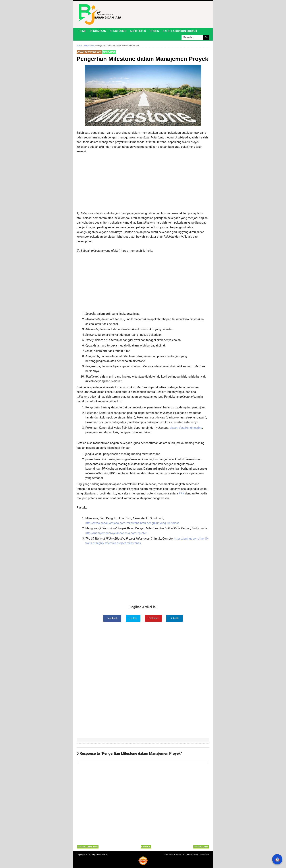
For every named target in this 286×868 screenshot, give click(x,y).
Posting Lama (201, 847)
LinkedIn (175, 618)
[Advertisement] (143, 184)
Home (82, 31)
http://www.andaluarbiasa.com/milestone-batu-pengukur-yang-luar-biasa (132, 523)
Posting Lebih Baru (88, 847)
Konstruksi (118, 31)
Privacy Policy (192, 855)
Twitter (133, 618)
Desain (154, 31)
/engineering (186, 428)
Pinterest (154, 618)
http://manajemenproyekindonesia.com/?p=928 (116, 533)
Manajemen (109, 52)
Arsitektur (138, 31)
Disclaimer (205, 855)
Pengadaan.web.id (99, 855)
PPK (182, 493)
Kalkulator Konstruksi (180, 31)
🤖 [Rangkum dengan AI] (277, 859)
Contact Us (179, 855)
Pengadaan (98, 31)
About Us (168, 855)
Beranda (146, 847)
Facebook (112, 618)
